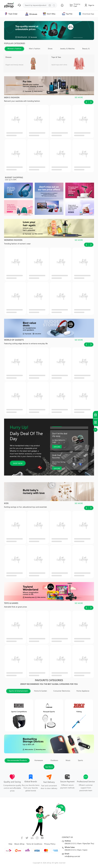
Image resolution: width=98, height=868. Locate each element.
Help (10, 844)
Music (68, 760)
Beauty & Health (89, 49)
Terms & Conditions (34, 844)
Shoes (50, 49)
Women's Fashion (14, 49)
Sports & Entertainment (18, 691)
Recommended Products (17, 760)
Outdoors (54, 760)
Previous (87, 51)
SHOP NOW (18, 463)
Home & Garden (41, 691)
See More (49, 767)
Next (92, 51)
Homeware (39, 760)
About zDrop (19, 844)
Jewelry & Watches (67, 49)
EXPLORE (57, 447)
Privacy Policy (50, 844)
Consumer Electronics (62, 691)
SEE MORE (79, 97)
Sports (80, 760)
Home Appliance (83, 691)
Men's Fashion (35, 49)
